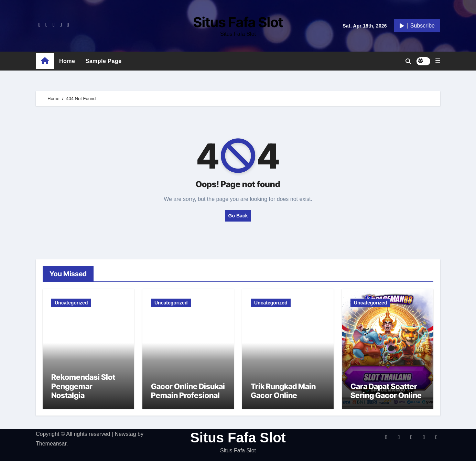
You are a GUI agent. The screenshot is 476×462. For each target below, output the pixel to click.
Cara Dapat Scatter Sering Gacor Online (386, 392)
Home (67, 61)
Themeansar (51, 445)
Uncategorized (71, 303)
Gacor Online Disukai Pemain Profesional (188, 392)
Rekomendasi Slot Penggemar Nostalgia (83, 387)
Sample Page (103, 61)
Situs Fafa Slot (238, 22)
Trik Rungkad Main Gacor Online (283, 392)
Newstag (125, 435)
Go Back (238, 216)
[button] (438, 61)
